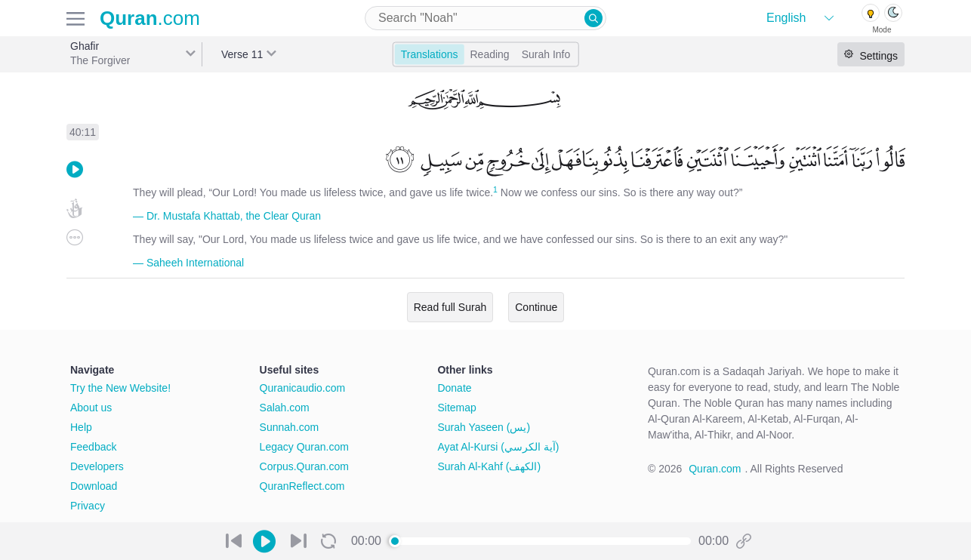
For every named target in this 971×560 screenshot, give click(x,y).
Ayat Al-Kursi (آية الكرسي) (498, 447)
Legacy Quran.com (304, 447)
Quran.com (715, 469)
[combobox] (485, 18)
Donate (454, 388)
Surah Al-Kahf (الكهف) (489, 466)
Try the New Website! (120, 388)
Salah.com (285, 408)
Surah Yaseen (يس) (484, 427)
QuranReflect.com (302, 486)
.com (150, 18)
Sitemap (456, 408)
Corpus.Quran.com (304, 466)
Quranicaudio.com (303, 388)
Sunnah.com (290, 427)
